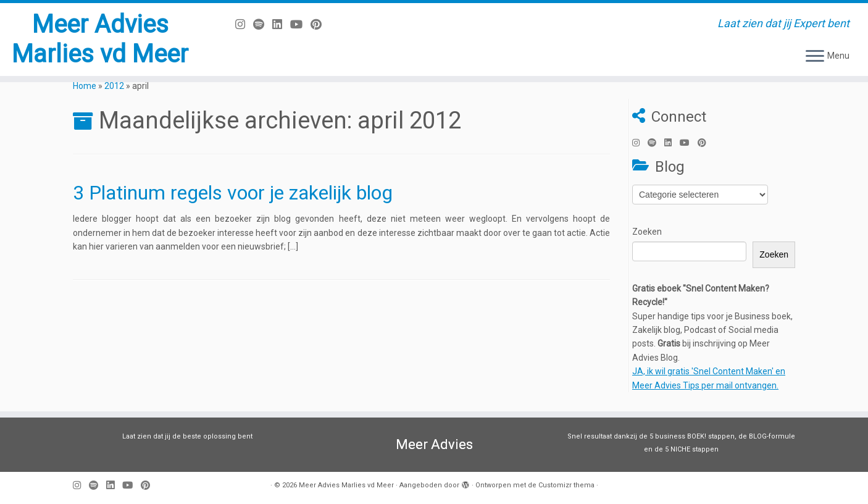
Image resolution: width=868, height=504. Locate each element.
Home (85, 86)
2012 (114, 86)
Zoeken (647, 232)
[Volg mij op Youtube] (300, 24)
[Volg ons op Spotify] (263, 24)
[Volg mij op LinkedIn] (281, 24)
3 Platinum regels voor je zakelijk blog (233, 193)
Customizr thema (566, 485)
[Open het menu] (815, 57)
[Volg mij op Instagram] (244, 24)
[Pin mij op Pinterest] (320, 24)
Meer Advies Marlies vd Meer (100, 39)
